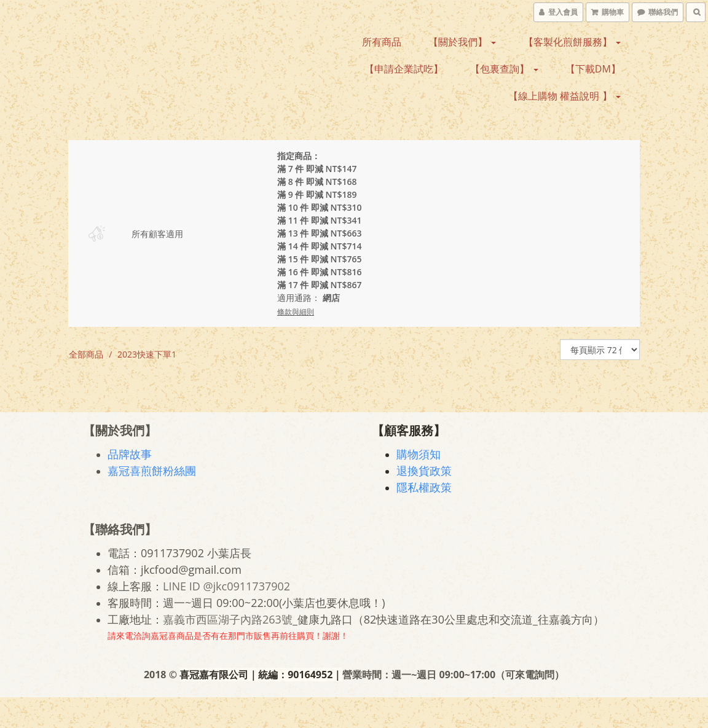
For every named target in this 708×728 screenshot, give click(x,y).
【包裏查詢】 (504, 69)
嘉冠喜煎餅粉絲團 (152, 471)
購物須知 (419, 454)
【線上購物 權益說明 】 (564, 96)
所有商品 (382, 42)
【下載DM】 (593, 69)
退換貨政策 (425, 471)
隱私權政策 (425, 487)
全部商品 (86, 354)
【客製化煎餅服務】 (572, 42)
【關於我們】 (462, 42)
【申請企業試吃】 (404, 69)
